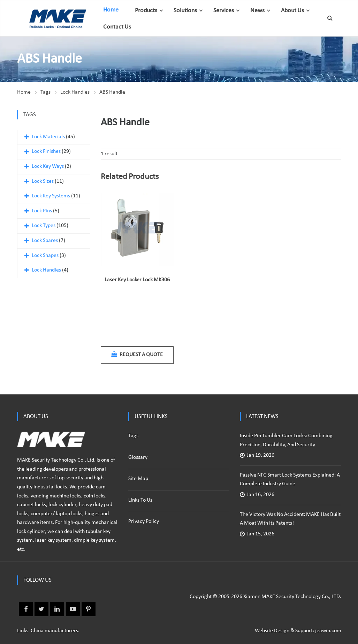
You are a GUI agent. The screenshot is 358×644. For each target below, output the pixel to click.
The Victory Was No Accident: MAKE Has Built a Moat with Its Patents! (290, 519)
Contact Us (117, 27)
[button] (161, 10)
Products (146, 11)
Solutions (185, 11)
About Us (292, 11)
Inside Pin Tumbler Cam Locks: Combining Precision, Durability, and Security (286, 440)
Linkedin (57, 609)
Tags (45, 92)
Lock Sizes (43, 181)
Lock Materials (48, 137)
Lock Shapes (45, 256)
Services (224, 11)
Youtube (73, 609)
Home (111, 10)
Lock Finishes (46, 151)
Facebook (26, 609)
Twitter (41, 609)
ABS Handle (112, 92)
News (257, 11)
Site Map (138, 479)
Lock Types (44, 226)
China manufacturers (54, 631)
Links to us (140, 500)
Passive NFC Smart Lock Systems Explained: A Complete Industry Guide (290, 480)
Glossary (138, 457)
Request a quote (137, 354)
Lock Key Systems (51, 196)
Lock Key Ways (48, 166)
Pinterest (89, 609)
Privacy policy (144, 521)
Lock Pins (42, 211)
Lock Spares (45, 241)
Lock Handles (75, 92)
